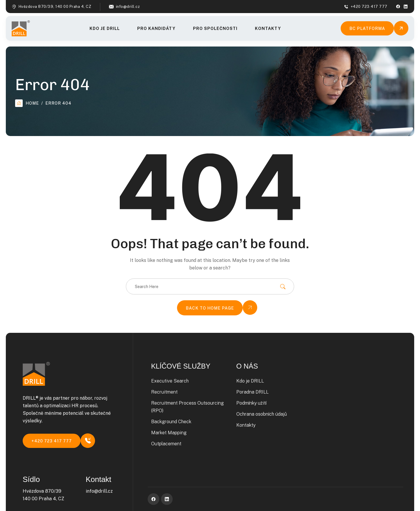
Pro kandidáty (156, 28)
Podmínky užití (251, 403)
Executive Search (170, 381)
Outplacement (166, 444)
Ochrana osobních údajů (262, 414)
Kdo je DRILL (105, 28)
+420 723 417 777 (369, 7)
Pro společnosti (215, 28)
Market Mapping (169, 433)
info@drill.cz (128, 7)
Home (27, 103)
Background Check (171, 422)
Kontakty (268, 28)
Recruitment (164, 392)
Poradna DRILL (252, 392)
